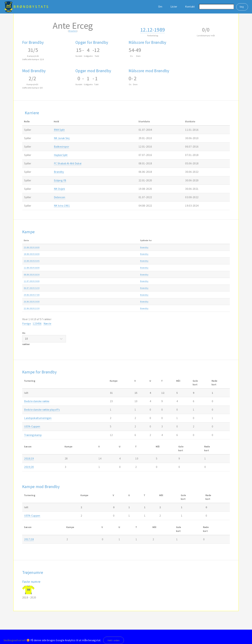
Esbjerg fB (60, 180)
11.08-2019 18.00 (32, 268)
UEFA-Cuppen (32, 426)
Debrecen (59, 197)
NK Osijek (59, 189)
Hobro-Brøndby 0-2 (104, 268)
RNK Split (59, 130)
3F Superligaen (181, 247)
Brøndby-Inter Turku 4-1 (106, 281)
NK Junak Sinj (62, 138)
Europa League (181, 261)
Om (160, 7)
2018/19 (29, 459)
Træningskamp (181, 288)
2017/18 (29, 539)
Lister (174, 7)
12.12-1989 (153, 30)
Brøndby (59, 172)
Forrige (27, 324)
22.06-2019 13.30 (32, 308)
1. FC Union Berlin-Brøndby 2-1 (109, 288)
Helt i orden (114, 640)
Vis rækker (44, 339)
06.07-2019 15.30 (32, 288)
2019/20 (214, 247)
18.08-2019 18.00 (32, 254)
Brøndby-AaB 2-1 (103, 254)
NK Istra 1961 (62, 206)
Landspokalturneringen (38, 418)
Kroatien (73, 31)
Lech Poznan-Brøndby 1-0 (107, 301)
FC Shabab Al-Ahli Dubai (68, 163)
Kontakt (190, 7)
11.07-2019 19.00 (32, 281)
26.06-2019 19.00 (32, 301)
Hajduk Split (61, 155)
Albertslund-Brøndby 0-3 (107, 308)
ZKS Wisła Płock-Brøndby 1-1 (108, 295)
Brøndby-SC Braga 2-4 (105, 275)
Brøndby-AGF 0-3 (103, 247)
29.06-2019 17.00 (32, 295)
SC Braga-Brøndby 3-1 (105, 261)
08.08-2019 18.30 (32, 275)
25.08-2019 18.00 (32, 247)
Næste (48, 324)
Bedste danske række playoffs (42, 410)
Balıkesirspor (62, 147)
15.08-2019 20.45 (32, 261)
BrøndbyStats (31, 7)
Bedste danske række (37, 401)
